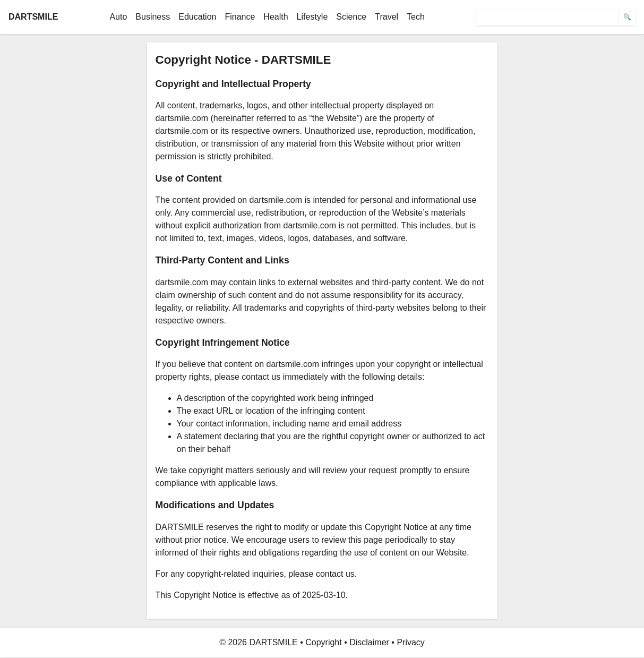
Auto (118, 17)
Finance (240, 17)
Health (276, 17)
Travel (387, 17)
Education (197, 17)
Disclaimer (369, 642)
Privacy (410, 642)
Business (153, 17)
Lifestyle (312, 17)
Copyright (323, 642)
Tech (416, 17)
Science (351, 17)
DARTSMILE (33, 17)
